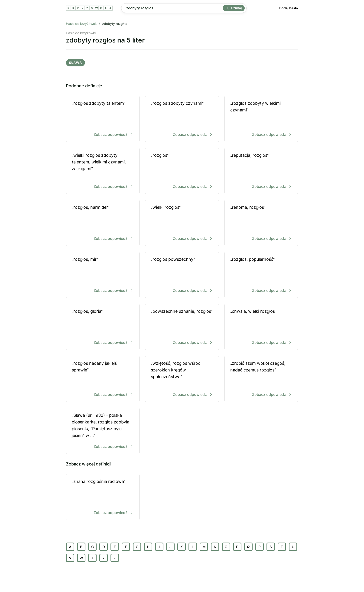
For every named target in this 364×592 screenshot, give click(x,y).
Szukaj (234, 8)
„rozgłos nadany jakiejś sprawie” (103, 379)
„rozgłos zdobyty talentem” (103, 119)
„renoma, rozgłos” (261, 223)
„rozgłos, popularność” (261, 275)
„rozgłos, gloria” (103, 327)
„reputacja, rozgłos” (261, 171)
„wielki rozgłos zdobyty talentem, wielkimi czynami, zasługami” (103, 171)
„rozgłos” (182, 171)
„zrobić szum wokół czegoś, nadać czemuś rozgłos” (261, 379)
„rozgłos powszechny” (182, 275)
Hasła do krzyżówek (81, 24)
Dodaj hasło (289, 8)
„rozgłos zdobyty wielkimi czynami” (261, 119)
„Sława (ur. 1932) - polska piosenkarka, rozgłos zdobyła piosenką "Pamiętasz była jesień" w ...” (103, 431)
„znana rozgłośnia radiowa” (103, 497)
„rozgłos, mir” (103, 275)
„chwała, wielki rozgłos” (261, 327)
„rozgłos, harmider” (103, 223)
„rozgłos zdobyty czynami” (182, 119)
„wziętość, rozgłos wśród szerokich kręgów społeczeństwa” (182, 379)
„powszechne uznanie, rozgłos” (182, 327)
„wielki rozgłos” (182, 223)
